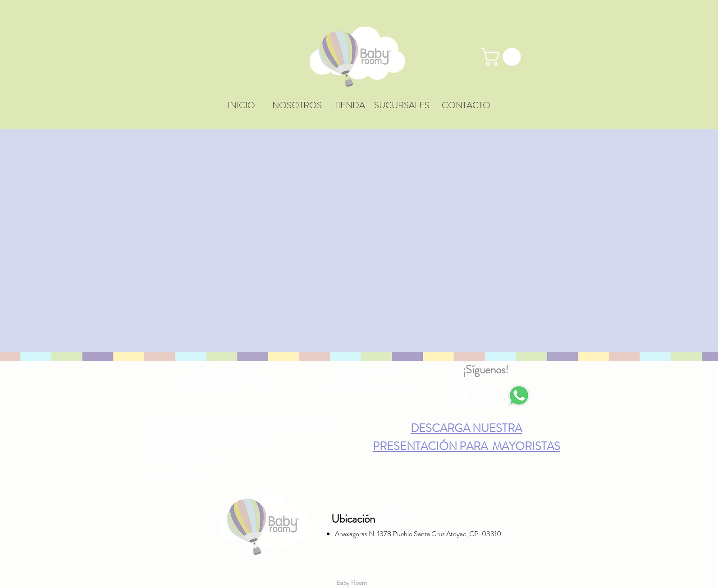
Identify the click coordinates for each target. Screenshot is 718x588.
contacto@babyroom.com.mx (364, 385)
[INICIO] (242, 106)
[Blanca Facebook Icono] (465, 396)
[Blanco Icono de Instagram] (493, 396)
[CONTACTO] (466, 106)
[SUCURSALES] (402, 106)
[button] (503, 57)
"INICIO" (247, 437)
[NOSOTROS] (297, 106)
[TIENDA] (350, 106)
